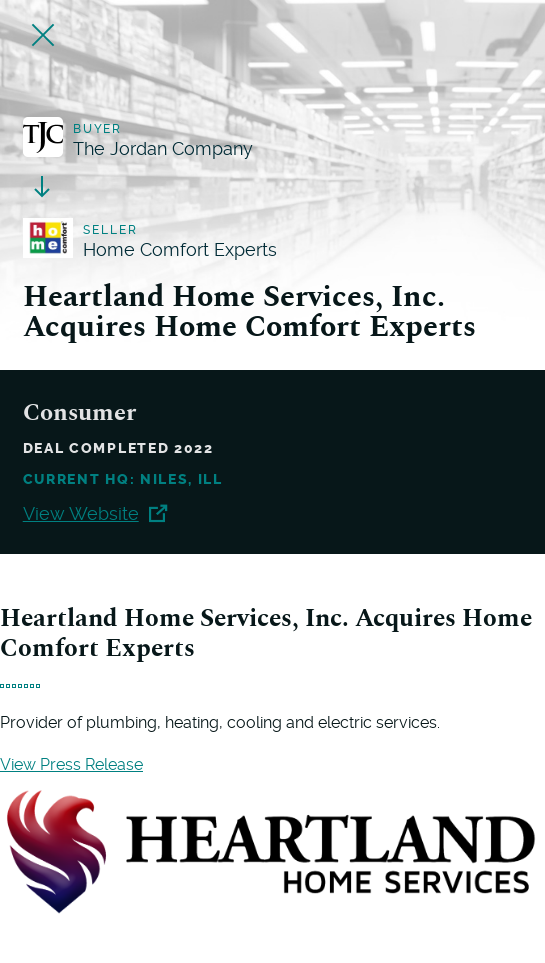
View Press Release (71, 764)
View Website (95, 513)
